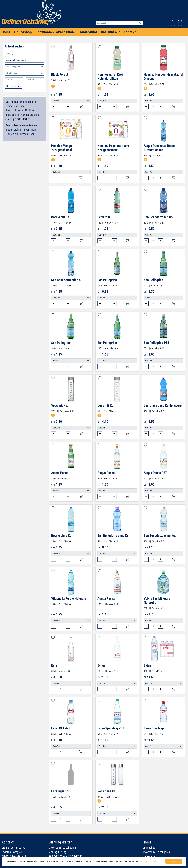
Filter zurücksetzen (14, 86)
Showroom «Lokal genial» (55, 32)
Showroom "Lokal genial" (157, 852)
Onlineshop (23, 32)
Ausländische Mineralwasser (25, 60)
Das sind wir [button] (110, 32)
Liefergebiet (88, 32)
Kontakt (130, 32)
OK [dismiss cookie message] (174, 861)
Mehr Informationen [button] (148, 861)
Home (6, 32)
